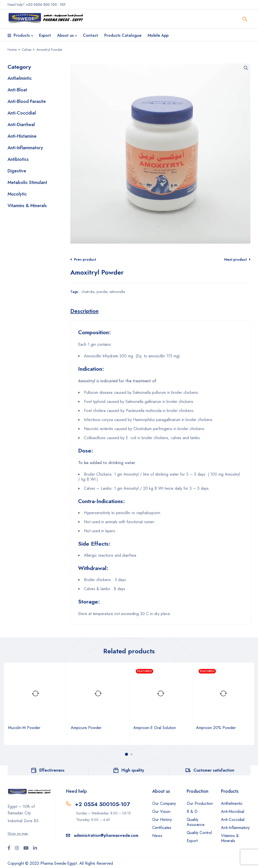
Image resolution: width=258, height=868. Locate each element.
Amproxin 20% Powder (216, 728)
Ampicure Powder (86, 728)
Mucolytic (17, 194)
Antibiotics (18, 159)
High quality (133, 770)
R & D (192, 812)
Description (84, 311)
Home (12, 50)
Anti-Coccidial (22, 113)
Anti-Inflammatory (25, 148)
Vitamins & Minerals (27, 206)
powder (102, 292)
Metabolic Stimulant (27, 182)
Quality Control (199, 833)
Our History (162, 820)
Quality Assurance (196, 822)
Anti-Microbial (233, 812)
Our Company (164, 803)
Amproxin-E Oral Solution (155, 728)
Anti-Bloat (17, 90)
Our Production (200, 803)
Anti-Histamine (22, 136)
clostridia (88, 292)
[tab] (84, 311)
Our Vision (161, 812)
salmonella (117, 292)
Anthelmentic (232, 803)
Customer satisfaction (214, 770)
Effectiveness (52, 770)
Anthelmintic (20, 78)
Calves (26, 50)
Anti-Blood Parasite (27, 101)
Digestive (17, 171)
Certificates (162, 828)
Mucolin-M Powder (24, 728)
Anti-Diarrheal (21, 125)
